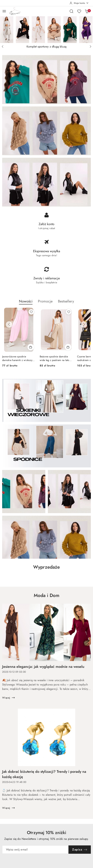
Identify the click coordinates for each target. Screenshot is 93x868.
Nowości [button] (26, 301)
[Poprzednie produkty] (9, 325)
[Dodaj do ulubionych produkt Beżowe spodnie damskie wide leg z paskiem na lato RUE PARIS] (69, 312)
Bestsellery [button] (66, 301)
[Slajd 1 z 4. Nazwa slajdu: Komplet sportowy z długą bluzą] (46, 30)
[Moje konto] (79, 3)
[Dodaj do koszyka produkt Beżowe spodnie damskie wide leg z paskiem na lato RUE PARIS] (68, 347)
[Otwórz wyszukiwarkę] (72, 11)
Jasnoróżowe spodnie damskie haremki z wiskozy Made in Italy (17, 358)
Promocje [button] (45, 301)
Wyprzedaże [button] (46, 567)
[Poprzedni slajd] (3, 47)
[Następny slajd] (90, 47)
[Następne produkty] (84, 325)
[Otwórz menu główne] (4, 11)
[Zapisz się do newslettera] (35, 850)
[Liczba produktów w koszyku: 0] (87, 11)
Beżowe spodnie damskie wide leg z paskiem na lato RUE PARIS (55, 358)
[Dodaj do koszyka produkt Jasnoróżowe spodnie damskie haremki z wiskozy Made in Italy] (31, 347)
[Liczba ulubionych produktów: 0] (79, 11)
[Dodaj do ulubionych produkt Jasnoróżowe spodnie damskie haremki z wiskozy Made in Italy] (31, 312)
